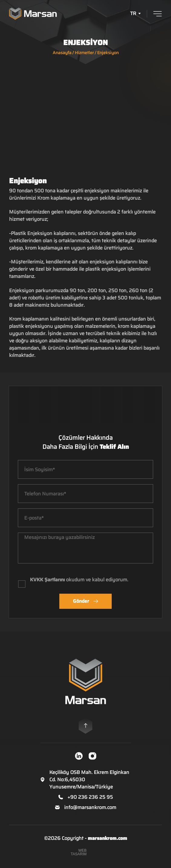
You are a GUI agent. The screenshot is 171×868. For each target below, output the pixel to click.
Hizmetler (84, 53)
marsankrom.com (107, 838)
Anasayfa (62, 53)
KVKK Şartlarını (47, 580)
